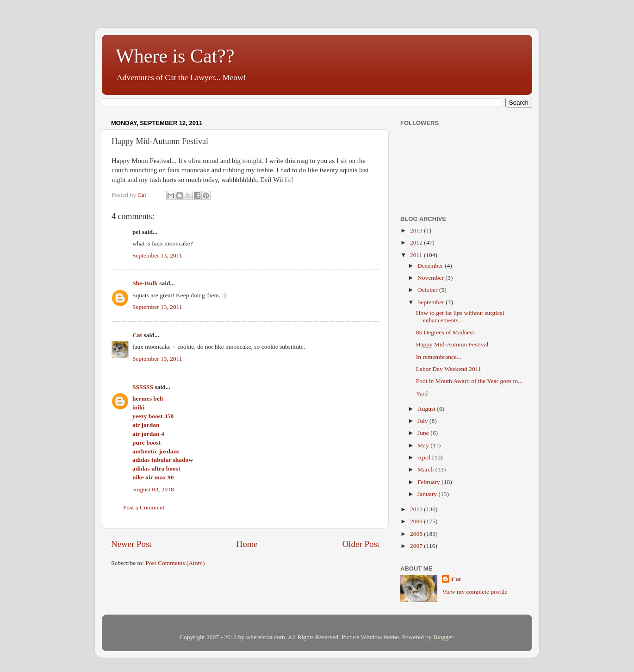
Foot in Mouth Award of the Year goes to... (469, 381)
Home (247, 544)
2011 (417, 255)
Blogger (443, 637)
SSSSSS (143, 387)
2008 (417, 534)
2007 (417, 546)
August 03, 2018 (153, 489)
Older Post (361, 544)
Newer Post (131, 544)
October (428, 290)
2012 (417, 242)
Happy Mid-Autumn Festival (452, 344)
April (425, 457)
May (424, 445)
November (431, 278)
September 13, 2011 (157, 255)
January (428, 494)
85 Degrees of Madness (445, 332)
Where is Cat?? (175, 56)
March (426, 469)
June (424, 433)
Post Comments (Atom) (175, 563)
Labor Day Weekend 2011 (449, 369)
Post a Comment (144, 507)
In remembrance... (439, 357)
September (432, 302)
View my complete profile (475, 592)
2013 (417, 230)
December (431, 266)
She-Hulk (145, 283)
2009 (417, 521)
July (423, 421)
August (427, 409)
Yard (422, 393)
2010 (417, 509)
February (429, 482)
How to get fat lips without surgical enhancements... (460, 317)
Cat (137, 335)
